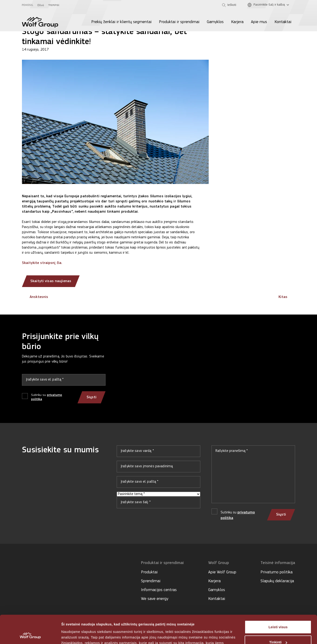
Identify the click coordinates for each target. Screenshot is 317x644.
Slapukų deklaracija (277, 581)
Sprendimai (151, 581)
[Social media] (24, 577)
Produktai (149, 572)
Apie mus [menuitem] (259, 22)
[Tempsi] (54, 5)
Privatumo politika (276, 572)
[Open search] (229, 5)
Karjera (214, 581)
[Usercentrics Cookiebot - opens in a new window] (30, 635)
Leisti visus (278, 601)
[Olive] (41, 5)
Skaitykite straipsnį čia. (42, 263)
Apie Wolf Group (222, 572)
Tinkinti (278, 616)
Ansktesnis (35, 297)
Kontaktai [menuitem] (283, 22)
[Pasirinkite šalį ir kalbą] (269, 5)
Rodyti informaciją (77, 635)
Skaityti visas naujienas (51, 281)
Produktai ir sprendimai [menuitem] (179, 22)
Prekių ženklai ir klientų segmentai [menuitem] (121, 22)
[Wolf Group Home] (40, 22)
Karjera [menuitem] (237, 22)
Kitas (287, 297)
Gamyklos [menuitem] (215, 22)
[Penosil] (28, 5)
